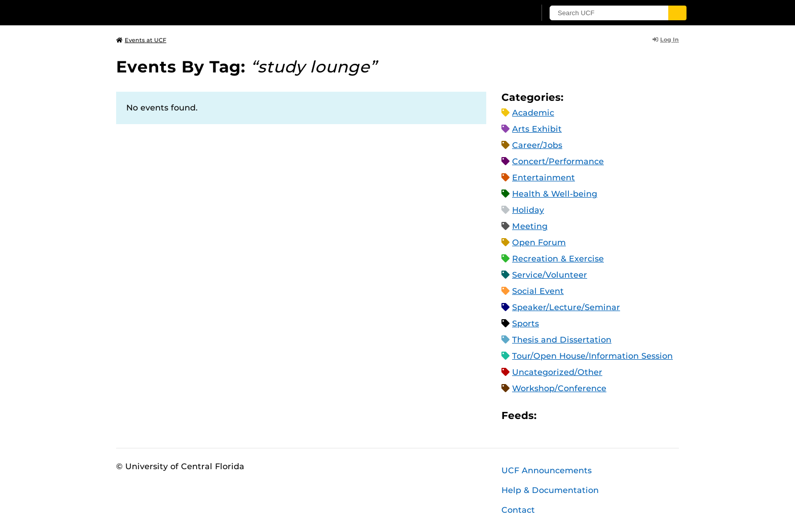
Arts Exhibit (537, 129)
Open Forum (539, 242)
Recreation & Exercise (558, 259)
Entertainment (544, 178)
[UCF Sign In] (503, 13)
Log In (666, 40)
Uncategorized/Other (557, 372)
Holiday (528, 210)
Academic (533, 113)
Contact (518, 510)
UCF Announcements (547, 470)
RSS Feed (584, 415)
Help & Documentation (550, 490)
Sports (526, 324)
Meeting (530, 226)
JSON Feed (619, 415)
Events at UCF (141, 40)
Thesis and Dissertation (562, 340)
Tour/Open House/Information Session (592, 356)
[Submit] (677, 13)
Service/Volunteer (550, 275)
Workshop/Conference (559, 388)
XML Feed (601, 415)
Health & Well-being (555, 194)
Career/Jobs (537, 145)
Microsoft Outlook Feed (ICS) (567, 415)
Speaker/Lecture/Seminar (566, 307)
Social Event (538, 291)
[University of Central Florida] (190, 12)
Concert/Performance (558, 161)
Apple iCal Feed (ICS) (550, 415)
